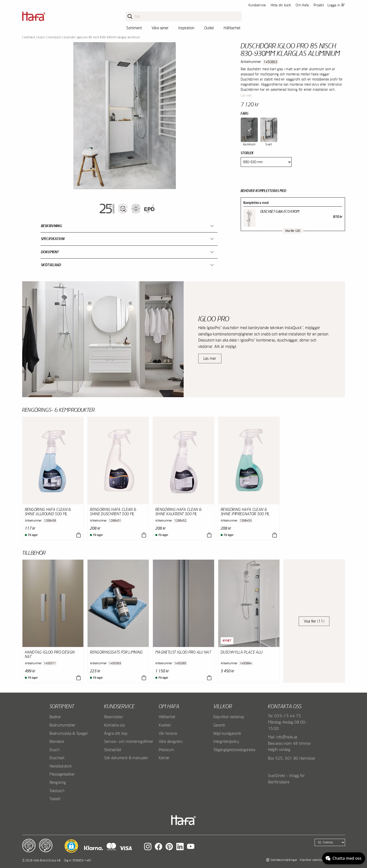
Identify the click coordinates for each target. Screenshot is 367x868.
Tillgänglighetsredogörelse (234, 750)
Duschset (57, 758)
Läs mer (246, 95)
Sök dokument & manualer (126, 758)
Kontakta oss (115, 725)
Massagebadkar (62, 774)
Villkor (223, 706)
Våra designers (171, 741)
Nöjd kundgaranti (227, 733)
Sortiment (134, 28)
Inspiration (186, 28)
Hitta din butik (281, 5)
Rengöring (58, 782)
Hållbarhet (232, 28)
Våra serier (160, 28)
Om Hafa (302, 5)
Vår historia (168, 733)
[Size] (266, 162)
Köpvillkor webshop (229, 717)
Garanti (219, 725)
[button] (71, 846)
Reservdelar (114, 717)
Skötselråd (51, 265)
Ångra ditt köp (116, 733)
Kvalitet (165, 725)
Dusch (41, 37)
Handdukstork (61, 766)
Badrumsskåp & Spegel (69, 733)
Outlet (209, 28)
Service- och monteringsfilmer (129, 741)
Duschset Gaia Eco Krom (280, 212)
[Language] (330, 842)
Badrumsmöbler (63, 725)
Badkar (55, 717)
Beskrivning (52, 226)
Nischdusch (54, 37)
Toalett (55, 799)
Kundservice (257, 5)
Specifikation (53, 239)
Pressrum (166, 750)
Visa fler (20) (293, 231)
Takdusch (57, 791)
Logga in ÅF (336, 5)
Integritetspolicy (226, 741)
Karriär (164, 758)
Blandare (57, 741)
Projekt (319, 5)
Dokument (50, 252)
